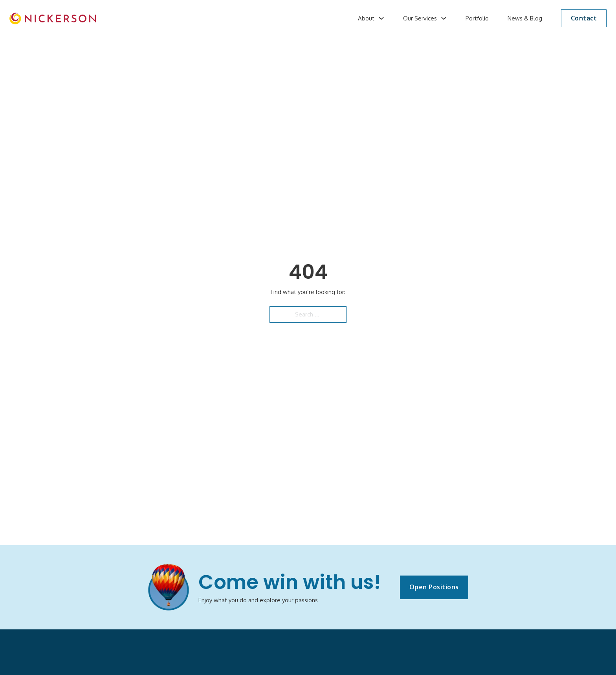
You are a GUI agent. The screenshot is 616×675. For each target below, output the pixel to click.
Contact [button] (584, 18)
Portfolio (477, 18)
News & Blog (525, 18)
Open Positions (434, 587)
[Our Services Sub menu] (444, 18)
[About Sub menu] (381, 18)
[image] (53, 18)
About (366, 18)
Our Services (420, 18)
